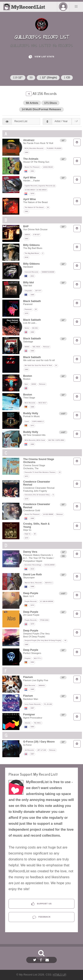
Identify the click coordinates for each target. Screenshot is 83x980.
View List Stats (41, 57)
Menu (76, 6)
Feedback (41, 917)
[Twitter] (35, 960)
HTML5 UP (59, 975)
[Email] (48, 960)
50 (31, 77)
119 (18, 77)
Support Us (41, 904)
